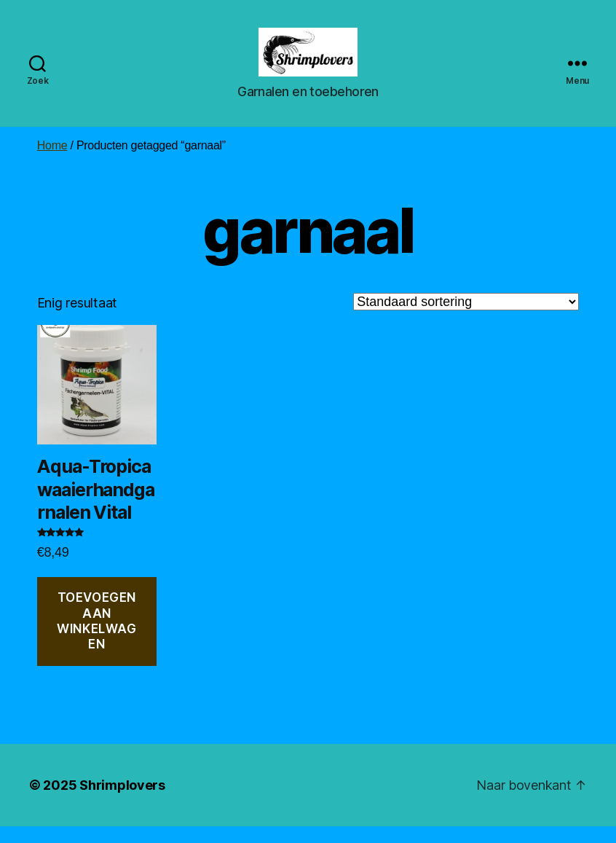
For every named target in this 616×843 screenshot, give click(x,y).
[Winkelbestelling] (466, 318)
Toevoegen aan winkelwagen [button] (96, 638)
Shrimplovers (122, 802)
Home (52, 162)
